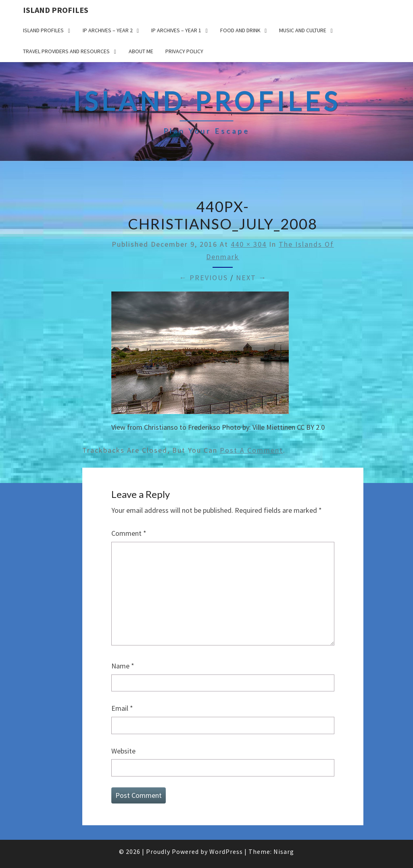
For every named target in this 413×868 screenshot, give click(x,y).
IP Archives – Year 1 (176, 30)
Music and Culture (303, 30)
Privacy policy (184, 51)
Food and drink (240, 30)
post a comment (251, 450)
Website (123, 751)
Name (123, 666)
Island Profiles (56, 10)
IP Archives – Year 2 (108, 30)
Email (122, 708)
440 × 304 (249, 244)
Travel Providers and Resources (66, 51)
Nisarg (284, 851)
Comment (129, 533)
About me (141, 51)
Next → (251, 278)
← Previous (203, 278)
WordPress (226, 851)
